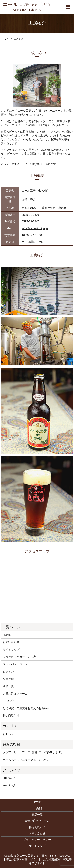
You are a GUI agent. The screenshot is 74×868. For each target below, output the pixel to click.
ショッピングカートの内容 (19, 657)
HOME (7, 635)
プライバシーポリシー (17, 664)
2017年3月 (9, 785)
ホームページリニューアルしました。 (26, 760)
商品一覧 (8, 686)
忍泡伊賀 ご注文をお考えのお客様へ (26, 708)
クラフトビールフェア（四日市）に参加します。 (33, 752)
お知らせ (8, 734)
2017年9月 (9, 778)
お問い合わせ (11, 642)
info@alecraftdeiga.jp (35, 228)
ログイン (8, 672)
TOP (6, 39)
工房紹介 (8, 701)
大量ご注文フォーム (15, 694)
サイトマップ (11, 650)
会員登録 (8, 679)
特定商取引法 (11, 716)
